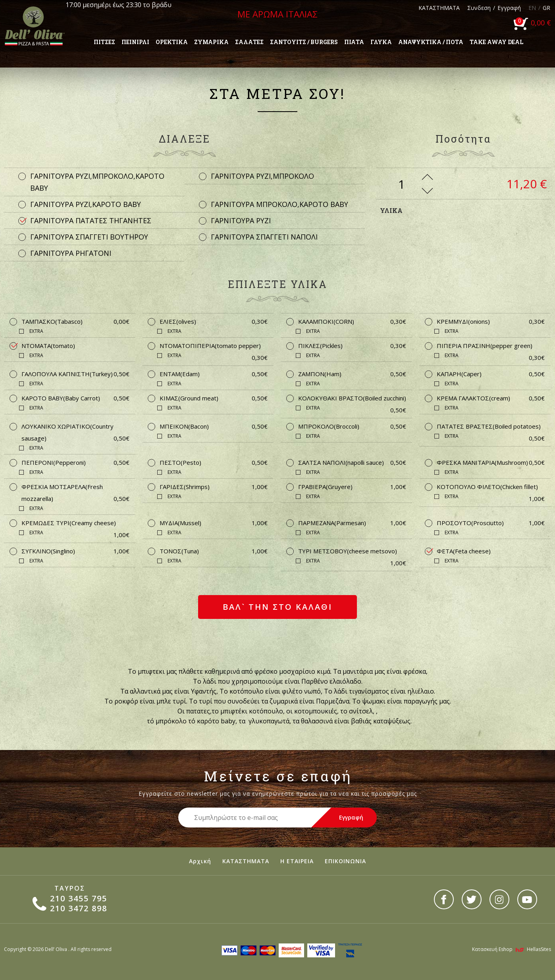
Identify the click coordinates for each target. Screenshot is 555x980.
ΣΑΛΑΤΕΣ (249, 42)
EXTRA (36, 331)
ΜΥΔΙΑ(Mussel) (214, 523)
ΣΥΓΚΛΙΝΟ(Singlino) (75, 551)
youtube (527, 899)
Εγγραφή (509, 8)
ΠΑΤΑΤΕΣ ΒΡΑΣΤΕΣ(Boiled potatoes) (491, 427)
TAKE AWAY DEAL (496, 42)
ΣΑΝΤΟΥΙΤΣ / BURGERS (304, 42)
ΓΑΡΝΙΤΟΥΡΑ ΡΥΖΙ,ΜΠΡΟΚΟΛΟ (262, 176)
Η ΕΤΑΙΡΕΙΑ (297, 861)
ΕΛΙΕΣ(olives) (214, 321)
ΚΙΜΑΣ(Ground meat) (214, 398)
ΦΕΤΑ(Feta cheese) (464, 551)
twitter (472, 899)
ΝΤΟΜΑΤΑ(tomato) (48, 346)
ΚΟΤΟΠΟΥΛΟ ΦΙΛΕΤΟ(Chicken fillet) (491, 488)
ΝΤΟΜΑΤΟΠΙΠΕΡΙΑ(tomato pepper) (214, 347)
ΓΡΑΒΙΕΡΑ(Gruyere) (352, 487)
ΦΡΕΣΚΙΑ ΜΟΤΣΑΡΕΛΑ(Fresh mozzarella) (75, 494)
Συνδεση (479, 8)
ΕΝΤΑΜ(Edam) (214, 374)
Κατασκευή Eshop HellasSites (512, 949)
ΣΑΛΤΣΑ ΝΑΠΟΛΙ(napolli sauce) (352, 462)
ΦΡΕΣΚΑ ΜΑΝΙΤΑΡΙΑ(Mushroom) (491, 462)
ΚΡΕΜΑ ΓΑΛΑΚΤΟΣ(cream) (491, 398)
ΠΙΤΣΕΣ (104, 42)
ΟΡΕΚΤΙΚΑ (172, 42)
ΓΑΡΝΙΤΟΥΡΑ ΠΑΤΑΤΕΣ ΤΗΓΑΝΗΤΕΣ (91, 220)
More (427, 177)
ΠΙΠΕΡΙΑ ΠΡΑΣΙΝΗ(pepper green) (491, 347)
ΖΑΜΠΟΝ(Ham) (352, 374)
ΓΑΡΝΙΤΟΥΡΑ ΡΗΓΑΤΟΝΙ (71, 253)
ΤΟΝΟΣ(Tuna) (214, 551)
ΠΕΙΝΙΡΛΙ (135, 42)
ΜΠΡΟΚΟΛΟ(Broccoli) (352, 426)
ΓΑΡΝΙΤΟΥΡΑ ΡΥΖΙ (241, 220)
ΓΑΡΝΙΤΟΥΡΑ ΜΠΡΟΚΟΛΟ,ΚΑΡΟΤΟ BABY (279, 204)
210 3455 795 (79, 898)
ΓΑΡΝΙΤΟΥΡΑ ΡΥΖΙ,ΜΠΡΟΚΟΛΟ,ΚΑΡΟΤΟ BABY (97, 182)
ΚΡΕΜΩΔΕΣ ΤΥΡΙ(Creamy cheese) (75, 524)
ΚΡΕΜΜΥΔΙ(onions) (491, 321)
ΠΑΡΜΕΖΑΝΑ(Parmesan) (352, 523)
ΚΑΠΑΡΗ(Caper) (491, 374)
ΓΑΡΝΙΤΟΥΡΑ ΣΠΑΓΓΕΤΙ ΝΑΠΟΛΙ (264, 237)
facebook (444, 899)
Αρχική (200, 861)
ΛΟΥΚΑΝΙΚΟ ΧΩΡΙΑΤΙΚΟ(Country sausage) (75, 433)
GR (546, 8)
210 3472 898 (79, 908)
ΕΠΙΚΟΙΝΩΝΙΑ (345, 861)
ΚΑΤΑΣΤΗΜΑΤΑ (439, 8)
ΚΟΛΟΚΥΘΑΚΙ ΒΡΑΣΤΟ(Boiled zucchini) (352, 399)
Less (427, 191)
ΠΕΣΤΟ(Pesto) (214, 462)
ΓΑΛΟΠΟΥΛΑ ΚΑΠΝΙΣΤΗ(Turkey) (75, 374)
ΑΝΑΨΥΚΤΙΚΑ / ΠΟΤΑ (431, 42)
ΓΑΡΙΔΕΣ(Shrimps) (214, 487)
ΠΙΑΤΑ (354, 42)
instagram (499, 899)
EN (532, 8)
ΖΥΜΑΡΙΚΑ (211, 42)
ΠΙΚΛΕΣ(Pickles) (352, 346)
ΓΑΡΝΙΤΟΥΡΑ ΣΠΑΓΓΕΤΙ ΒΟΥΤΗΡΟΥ (89, 237)
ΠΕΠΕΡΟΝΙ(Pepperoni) (75, 462)
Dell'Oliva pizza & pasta (35, 26)
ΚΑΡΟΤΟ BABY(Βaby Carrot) (75, 398)
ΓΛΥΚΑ (381, 42)
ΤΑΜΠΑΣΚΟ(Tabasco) (75, 321)
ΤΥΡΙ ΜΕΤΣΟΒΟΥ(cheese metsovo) (352, 552)
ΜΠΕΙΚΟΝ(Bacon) (214, 426)
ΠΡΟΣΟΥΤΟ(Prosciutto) (491, 523)
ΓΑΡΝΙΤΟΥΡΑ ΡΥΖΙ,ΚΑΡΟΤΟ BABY (86, 204)
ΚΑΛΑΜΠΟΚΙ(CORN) (352, 321)
